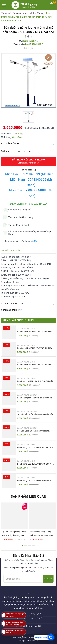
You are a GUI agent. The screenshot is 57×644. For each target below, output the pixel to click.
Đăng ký (48, 579)
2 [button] (26, 545)
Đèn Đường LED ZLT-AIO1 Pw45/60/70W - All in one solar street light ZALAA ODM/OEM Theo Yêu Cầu (36, 448)
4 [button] (33, 545)
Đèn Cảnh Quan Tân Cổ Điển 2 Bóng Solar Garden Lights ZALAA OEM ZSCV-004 (36, 398)
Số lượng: (6, 151)
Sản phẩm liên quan (29, 496)
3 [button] (29, 545)
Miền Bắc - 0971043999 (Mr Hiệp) (30, 174)
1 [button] (23, 545)
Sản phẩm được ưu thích (19, 320)
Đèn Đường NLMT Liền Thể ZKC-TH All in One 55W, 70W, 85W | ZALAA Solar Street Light (36, 381)
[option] (29, 81)
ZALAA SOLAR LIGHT (26, 329)
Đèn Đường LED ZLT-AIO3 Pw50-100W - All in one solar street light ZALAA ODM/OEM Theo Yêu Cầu (35, 481)
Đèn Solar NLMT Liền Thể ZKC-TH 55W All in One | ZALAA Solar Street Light (36, 332)
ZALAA (35, 641)
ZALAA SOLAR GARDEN (27, 395)
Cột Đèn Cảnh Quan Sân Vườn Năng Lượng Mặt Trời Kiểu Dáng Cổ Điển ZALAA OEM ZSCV (36, 431)
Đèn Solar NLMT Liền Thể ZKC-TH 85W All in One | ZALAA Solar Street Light (36, 365)
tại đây (34, 241)
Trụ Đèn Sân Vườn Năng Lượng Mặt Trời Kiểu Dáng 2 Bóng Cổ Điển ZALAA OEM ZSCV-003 (35, 414)
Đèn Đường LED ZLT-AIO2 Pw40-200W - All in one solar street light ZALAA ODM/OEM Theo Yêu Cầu (35, 464)
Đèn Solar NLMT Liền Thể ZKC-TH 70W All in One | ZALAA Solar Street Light (36, 348)
